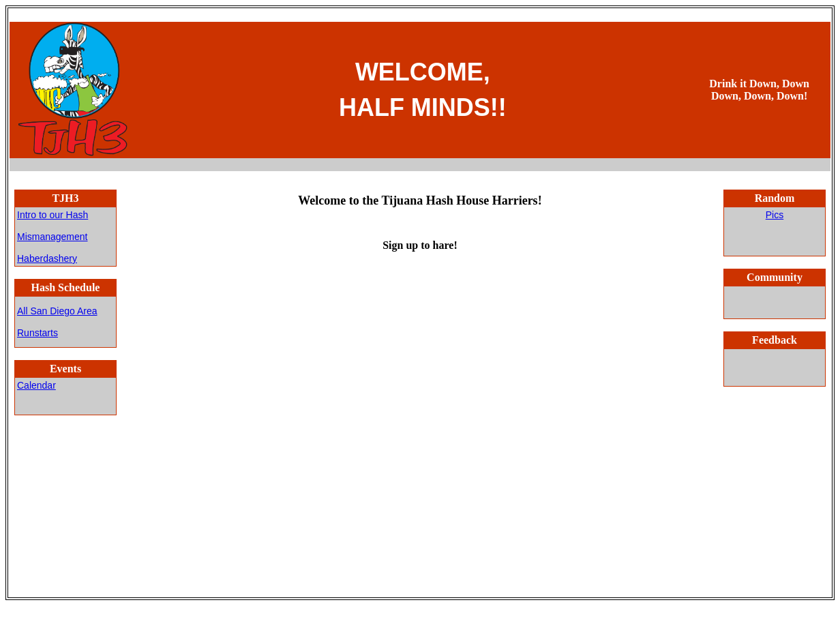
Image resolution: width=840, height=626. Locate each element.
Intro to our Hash (52, 215)
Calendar (36, 385)
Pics (775, 215)
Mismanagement (52, 237)
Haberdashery (47, 258)
